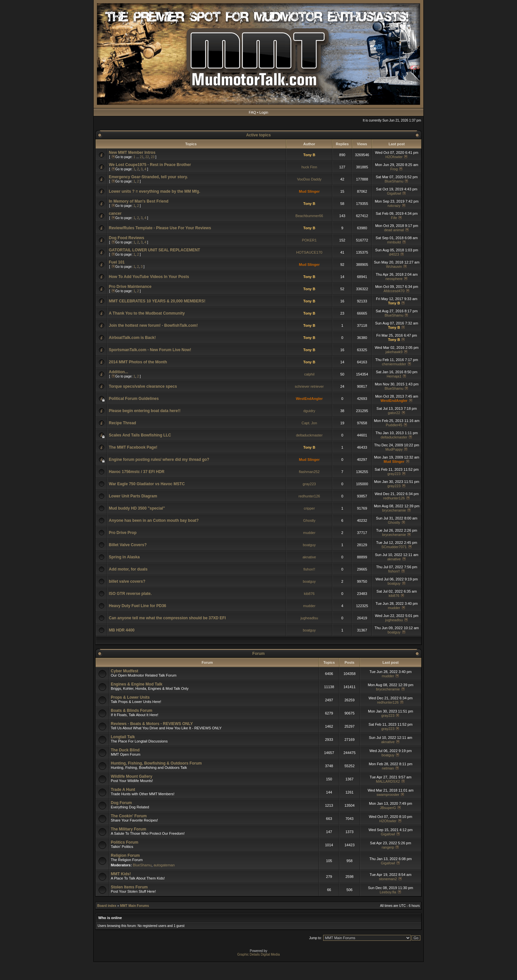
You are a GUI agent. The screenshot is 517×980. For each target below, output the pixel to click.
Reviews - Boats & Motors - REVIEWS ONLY (152, 724)
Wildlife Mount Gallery (132, 776)
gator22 (394, 413)
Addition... (119, 372)
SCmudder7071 (394, 547)
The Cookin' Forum (129, 816)
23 (152, 157)
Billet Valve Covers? (128, 545)
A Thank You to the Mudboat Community (147, 313)
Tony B (309, 155)
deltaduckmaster (309, 435)
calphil (309, 374)
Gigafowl (394, 193)
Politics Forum (124, 842)
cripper (309, 508)
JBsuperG (388, 808)
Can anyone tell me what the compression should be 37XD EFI (167, 618)
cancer (115, 213)
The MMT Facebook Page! (133, 447)
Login (264, 112)
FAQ (253, 112)
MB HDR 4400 (122, 630)
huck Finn (309, 167)
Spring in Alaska (124, 557)
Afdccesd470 (394, 291)
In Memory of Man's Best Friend (139, 201)
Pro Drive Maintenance (130, 287)
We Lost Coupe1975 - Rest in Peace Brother (150, 165)
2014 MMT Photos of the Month (138, 362)
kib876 (309, 594)
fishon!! (309, 569)
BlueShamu (394, 181)
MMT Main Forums (135, 906)
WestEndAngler (309, 399)
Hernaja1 (394, 376)
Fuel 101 (117, 262)
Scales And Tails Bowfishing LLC (140, 435)
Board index (107, 906)
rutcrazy (394, 206)
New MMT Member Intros (132, 153)
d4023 (394, 254)
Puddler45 (394, 425)
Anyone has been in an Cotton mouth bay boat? (154, 520)
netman (388, 768)
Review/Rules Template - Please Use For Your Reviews (160, 228)
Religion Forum (125, 855)
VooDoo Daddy (309, 179)
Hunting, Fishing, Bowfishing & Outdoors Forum (156, 763)
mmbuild (394, 242)
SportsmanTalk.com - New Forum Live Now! (150, 350)
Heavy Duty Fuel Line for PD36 (137, 606)
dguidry (309, 411)
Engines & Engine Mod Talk (137, 684)
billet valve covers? (127, 581)
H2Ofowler (394, 157)
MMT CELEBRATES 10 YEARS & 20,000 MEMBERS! (157, 301)
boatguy (309, 545)
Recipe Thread (122, 423)
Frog (394, 169)
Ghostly (309, 520)
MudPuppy (394, 449)
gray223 (394, 474)
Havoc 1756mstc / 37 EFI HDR (137, 472)
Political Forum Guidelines (134, 399)
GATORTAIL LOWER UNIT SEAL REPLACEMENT (154, 250)
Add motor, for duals (128, 569)
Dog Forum (121, 803)
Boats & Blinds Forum (132, 711)
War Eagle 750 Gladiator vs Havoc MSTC (147, 484)
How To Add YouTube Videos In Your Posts (149, 277)
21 (142, 157)
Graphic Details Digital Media (259, 954)
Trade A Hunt (123, 790)
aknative (309, 557)
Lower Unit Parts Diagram (133, 496)
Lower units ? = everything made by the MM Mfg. (154, 191)
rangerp (388, 847)
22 (147, 157)
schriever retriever (309, 386)
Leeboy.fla (388, 892)
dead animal (394, 230)
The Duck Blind (125, 750)
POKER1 (309, 240)
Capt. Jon (309, 423)
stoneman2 (388, 879)
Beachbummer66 (309, 216)
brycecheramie (394, 510)
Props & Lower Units (130, 697)
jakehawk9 (394, 352)
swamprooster (388, 795)
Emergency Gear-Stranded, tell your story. (148, 177)
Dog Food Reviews (126, 238)
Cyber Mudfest (124, 671)
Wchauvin (394, 266)
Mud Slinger (309, 191)
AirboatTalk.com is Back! (132, 338)
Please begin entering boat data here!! (145, 411)
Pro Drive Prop (123, 533)
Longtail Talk (123, 737)
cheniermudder (394, 364)
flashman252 (309, 472)
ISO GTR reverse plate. (130, 594)
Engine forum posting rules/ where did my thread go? (159, 460)
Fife (394, 218)
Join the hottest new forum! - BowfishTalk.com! (153, 325)
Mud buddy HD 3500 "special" (137, 508)
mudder (309, 533)
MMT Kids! (121, 874)
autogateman (164, 865)
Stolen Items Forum (129, 887)
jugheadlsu (309, 618)
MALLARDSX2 (388, 781)
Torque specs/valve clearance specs (143, 386)
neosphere (394, 279)
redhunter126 (309, 496)
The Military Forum (128, 829)
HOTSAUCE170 (309, 252)
